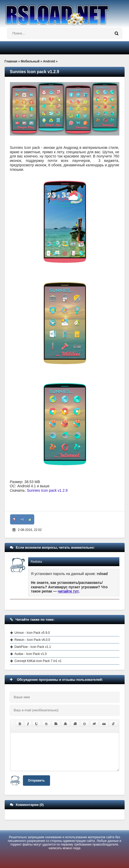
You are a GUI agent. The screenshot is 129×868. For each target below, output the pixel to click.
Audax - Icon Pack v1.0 (31, 654)
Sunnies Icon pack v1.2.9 (47, 490)
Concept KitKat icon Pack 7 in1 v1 (38, 661)
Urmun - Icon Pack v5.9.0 (32, 633)
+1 (22, 519)
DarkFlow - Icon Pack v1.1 (33, 647)
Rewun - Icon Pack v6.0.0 (32, 640)
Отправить (36, 781)
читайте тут (68, 591)
